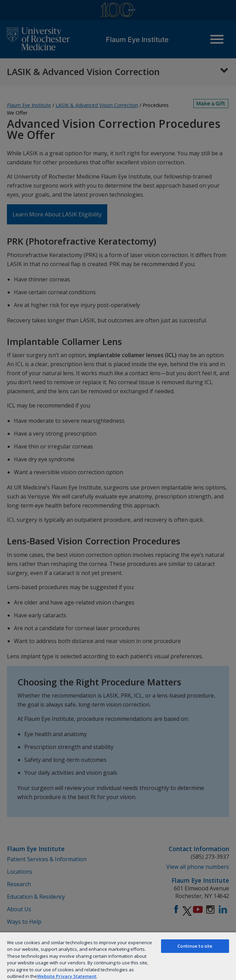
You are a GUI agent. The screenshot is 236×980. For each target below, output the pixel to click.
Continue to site (195, 946)
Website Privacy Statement (67, 976)
